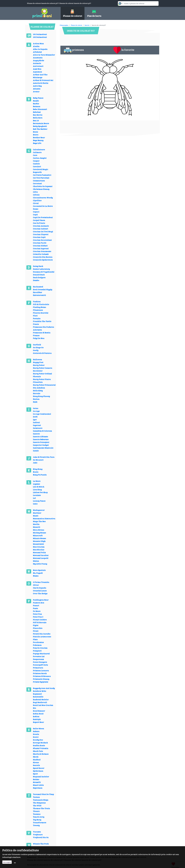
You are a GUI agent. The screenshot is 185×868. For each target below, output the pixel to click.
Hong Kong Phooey (41, 396)
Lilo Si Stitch (39, 487)
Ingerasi (37, 425)
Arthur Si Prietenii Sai (43, 80)
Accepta (7, 862)
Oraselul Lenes (40, 591)
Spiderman (38, 771)
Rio (34, 708)
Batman (37, 106)
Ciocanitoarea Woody (43, 198)
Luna (35, 504)
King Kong (38, 469)
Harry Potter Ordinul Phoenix (42, 375)
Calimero (37, 152)
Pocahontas (38, 642)
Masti (36, 516)
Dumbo (36, 280)
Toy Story (37, 820)
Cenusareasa (39, 181)
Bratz (35, 132)
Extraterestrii (39, 295)
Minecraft (38, 535)
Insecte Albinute (40, 436)
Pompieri (37, 651)
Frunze (36, 335)
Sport (35, 774)
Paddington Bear (41, 600)
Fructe (36, 324)
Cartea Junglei (40, 158)
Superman (38, 788)
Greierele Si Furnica (42, 353)
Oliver (36, 585)
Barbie (36, 104)
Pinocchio (38, 628)
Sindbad (37, 760)
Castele (36, 164)
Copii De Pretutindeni (43, 217)
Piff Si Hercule (40, 622)
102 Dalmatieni (40, 37)
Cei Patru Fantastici (42, 175)
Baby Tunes (38, 98)
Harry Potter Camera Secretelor (43, 369)
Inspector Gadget (41, 445)
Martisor (37, 513)
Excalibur (37, 292)
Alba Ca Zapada (40, 49)
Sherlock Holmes (41, 754)
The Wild (37, 805)
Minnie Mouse (39, 538)
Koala (36, 472)
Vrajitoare (38, 834)
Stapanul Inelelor (41, 777)
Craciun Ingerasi (41, 248)
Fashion (37, 301)
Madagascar (39, 510)
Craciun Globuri (40, 246)
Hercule (37, 393)
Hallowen (37, 359)
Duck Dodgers (39, 277)
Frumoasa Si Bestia (42, 333)
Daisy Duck (38, 266)
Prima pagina (64, 25)
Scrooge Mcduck (40, 743)
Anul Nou (37, 69)
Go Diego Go (38, 347)
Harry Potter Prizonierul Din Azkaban (44, 386)
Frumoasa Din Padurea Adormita (43, 328)
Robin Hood (38, 714)
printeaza (74, 50)
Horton (36, 399)
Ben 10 (36, 120)
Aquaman (37, 72)
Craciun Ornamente (42, 251)
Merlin (36, 524)
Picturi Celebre (40, 620)
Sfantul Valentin (41, 748)
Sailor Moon (38, 728)
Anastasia (38, 58)
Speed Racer (39, 768)
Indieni (36, 422)
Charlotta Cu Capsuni (43, 186)
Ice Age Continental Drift (42, 415)
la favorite (124, 50)
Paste (35, 608)
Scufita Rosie (39, 745)
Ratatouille (38, 697)
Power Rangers (40, 662)
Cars (35, 155)
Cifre (35, 192)
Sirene (36, 762)
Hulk (35, 402)
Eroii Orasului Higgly (43, 289)
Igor (35, 420)
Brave (36, 135)
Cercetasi (37, 183)
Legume (36, 484)
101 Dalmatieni (40, 34)
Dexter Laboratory (41, 269)
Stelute (36, 779)
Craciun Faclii (40, 243)
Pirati (36, 631)
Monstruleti (38, 544)
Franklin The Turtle (42, 321)
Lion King (37, 489)
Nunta (36, 576)
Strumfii (37, 782)
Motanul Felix (39, 552)
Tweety (36, 825)
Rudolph (37, 719)
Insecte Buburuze (41, 439)
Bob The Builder (40, 129)
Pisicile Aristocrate (42, 637)
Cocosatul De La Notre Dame (43, 207)
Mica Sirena (39, 530)
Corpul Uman (39, 220)
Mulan (36, 561)
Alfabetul (37, 52)
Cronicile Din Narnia (43, 257)
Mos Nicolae (39, 550)
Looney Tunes (39, 501)
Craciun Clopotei (41, 234)
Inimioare (38, 428)
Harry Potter (39, 365)
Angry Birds (38, 60)
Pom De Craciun (40, 648)
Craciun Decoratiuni (42, 240)
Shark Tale (38, 751)
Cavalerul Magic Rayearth (41, 171)
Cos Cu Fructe (39, 223)
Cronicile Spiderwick (43, 260)
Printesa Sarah (40, 673)
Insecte (36, 434)
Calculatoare (39, 149)
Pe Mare (37, 611)
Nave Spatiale (39, 570)
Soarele (36, 765)
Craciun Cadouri (40, 229)
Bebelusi (37, 112)
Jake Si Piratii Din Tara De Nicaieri (44, 458)
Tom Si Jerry (39, 817)
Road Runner (39, 711)
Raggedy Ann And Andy (44, 688)
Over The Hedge (40, 593)
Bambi (36, 101)
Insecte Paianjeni (41, 442)
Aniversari (38, 66)
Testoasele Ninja (41, 800)
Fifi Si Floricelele (41, 304)
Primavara (38, 668)
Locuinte (37, 495)
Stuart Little (38, 785)
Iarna (36, 408)
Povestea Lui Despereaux (39, 658)
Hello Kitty (38, 391)
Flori (35, 316)
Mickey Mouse (39, 533)
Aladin (36, 46)
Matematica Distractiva (44, 518)
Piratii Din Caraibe (42, 634)
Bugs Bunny (38, 140)
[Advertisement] (103, 24)
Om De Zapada (40, 588)
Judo (35, 463)
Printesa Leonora (41, 670)
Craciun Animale (41, 226)
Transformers (40, 822)
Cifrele (36, 195)
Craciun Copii (39, 237)
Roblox (36, 716)
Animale (37, 63)
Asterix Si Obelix (41, 83)
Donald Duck (39, 275)
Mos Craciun (39, 547)
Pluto (35, 639)
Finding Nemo (39, 307)
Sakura (36, 731)
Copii (35, 214)
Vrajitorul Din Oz (41, 837)
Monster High (39, 541)
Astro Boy (37, 86)
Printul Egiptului (41, 682)
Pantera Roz (39, 603)
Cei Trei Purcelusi (41, 178)
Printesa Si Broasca (42, 676)
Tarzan (36, 797)
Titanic (36, 811)
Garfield (37, 345)
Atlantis (37, 89)
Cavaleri (37, 166)
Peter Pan (37, 614)
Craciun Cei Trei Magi (43, 231)
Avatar (36, 91)
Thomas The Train (41, 808)
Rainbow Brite (40, 691)
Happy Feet (38, 362)
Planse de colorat (76, 25)
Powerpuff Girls (40, 665)
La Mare (37, 481)
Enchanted (38, 287)
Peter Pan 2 (38, 617)
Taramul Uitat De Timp (43, 794)
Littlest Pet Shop (40, 492)
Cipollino (37, 200)
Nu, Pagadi (38, 573)
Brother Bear (39, 137)
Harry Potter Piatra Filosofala (42, 381)
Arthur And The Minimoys (40, 76)
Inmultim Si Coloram (42, 431)
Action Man (38, 43)
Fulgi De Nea (39, 338)
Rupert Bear (38, 722)
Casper (36, 161)
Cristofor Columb (41, 254)
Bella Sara (38, 118)
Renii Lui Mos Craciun (43, 705)
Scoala (36, 734)
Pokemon (37, 645)
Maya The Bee (39, 521)
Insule (36, 451)
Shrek (36, 757)
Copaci (36, 212)
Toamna (37, 814)
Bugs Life (37, 143)
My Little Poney (40, 564)
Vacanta (37, 832)
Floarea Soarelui (41, 313)
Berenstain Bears (41, 123)
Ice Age (36, 411)
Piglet (36, 625)
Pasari (36, 605)
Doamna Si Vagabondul (44, 272)
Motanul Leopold (41, 558)
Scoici (36, 737)
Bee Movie (38, 115)
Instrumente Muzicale (43, 448)
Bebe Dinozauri (40, 109)
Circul (36, 203)
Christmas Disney (41, 189)
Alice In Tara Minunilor (44, 55)
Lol (34, 498)
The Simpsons (39, 803)
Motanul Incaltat (41, 555)
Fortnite (37, 318)
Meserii (37, 527)
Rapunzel (37, 694)
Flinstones (38, 310)
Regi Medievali (40, 702)
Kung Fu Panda (40, 475)
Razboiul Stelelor (41, 699)
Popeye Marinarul (41, 654)
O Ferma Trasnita (41, 582)
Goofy (36, 350)
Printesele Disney (41, 679)
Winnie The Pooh (41, 844)
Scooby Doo (38, 740)
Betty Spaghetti (40, 126)
